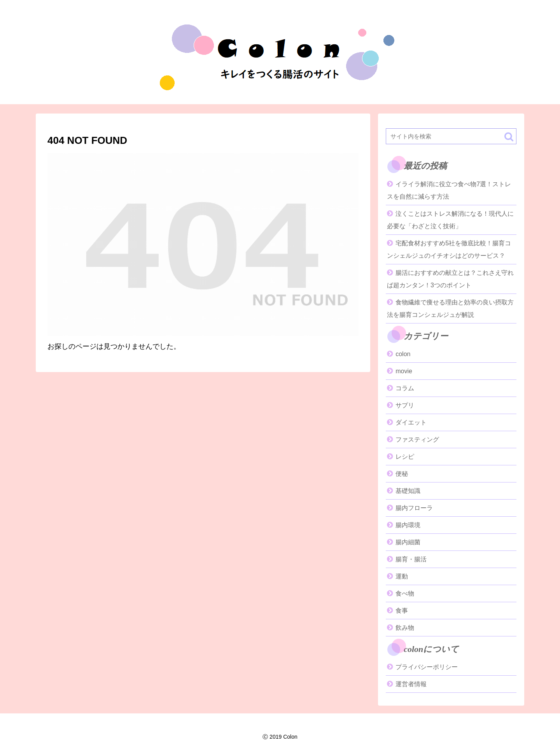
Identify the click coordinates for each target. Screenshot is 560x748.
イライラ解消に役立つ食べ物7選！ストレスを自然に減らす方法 (449, 190)
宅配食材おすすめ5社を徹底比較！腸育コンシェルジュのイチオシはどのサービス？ (449, 249)
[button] (509, 137)
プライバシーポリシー (427, 667)
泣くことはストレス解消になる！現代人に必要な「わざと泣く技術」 (450, 220)
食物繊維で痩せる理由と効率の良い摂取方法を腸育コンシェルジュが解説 (450, 308)
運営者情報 (411, 684)
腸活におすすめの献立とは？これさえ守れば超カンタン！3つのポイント (450, 279)
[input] (451, 136)
